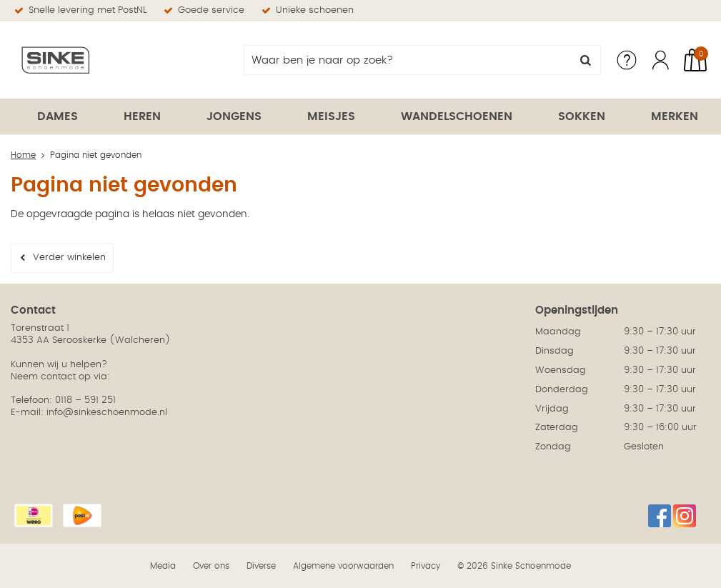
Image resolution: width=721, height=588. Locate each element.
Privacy (426, 566)
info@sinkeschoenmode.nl (107, 413)
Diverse (261, 566)
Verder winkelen (69, 258)
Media (163, 566)
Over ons (211, 566)
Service (627, 60)
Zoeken (586, 60)
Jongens (234, 116)
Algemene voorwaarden (343, 566)
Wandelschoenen (457, 116)
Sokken (582, 116)
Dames (58, 116)
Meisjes (331, 116)
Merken (675, 116)
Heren (142, 116)
